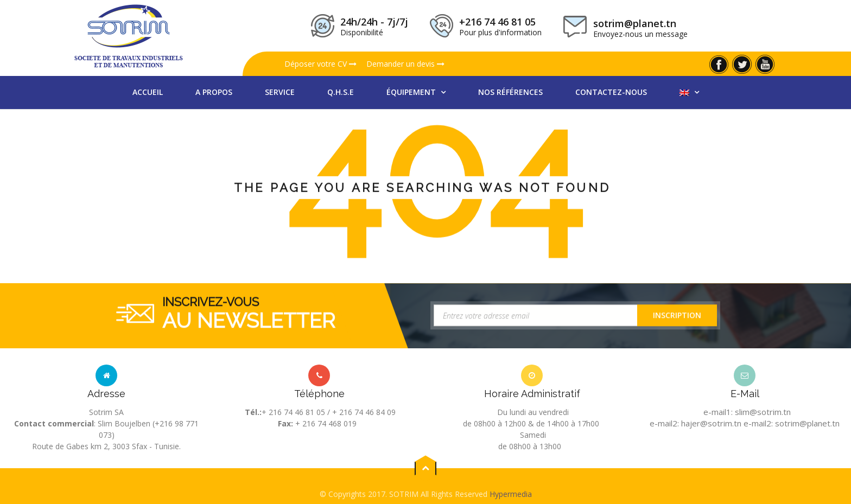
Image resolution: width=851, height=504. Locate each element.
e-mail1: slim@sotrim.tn (747, 412)
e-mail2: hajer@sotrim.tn (696, 423)
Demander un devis (405, 64)
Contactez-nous (611, 92)
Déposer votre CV (320, 64)
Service (280, 92)
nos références (510, 92)
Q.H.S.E (341, 92)
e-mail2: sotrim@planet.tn (792, 423)
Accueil (148, 92)
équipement (412, 92)
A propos (214, 92)
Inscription (677, 317)
